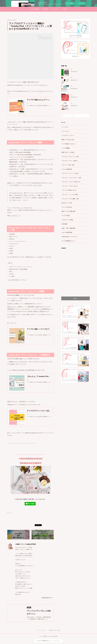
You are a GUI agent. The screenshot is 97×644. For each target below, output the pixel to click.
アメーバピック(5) (19, 443)
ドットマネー (65, 127)
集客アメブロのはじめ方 (68, 140)
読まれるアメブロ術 (67, 203)
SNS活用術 (65, 224)
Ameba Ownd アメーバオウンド (70, 237)
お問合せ (65, 9)
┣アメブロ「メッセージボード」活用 (71, 178)
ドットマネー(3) (11, 443)
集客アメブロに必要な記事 (68, 211)
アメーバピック (66, 131)
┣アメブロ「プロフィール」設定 (70, 157)
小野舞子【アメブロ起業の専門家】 (26, 544)
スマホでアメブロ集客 (67, 220)
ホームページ (55, 9)
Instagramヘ (76, 298)
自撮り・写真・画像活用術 (68, 228)
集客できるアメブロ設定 (68, 152)
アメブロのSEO (66, 216)
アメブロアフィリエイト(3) (29, 443)
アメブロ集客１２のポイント (69, 144)
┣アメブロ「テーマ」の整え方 (70, 161)
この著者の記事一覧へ (47, 598)
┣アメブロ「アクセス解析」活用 (70, 199)
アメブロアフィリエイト (68, 135)
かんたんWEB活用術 (67, 232)
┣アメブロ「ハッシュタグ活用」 (70, 194)
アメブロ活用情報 (35, 9)
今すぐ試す (70, 3)
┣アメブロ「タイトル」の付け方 (70, 173)
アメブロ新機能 (66, 148)
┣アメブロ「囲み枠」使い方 (69, 190)
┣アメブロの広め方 (67, 207)
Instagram (45, 9)
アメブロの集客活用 (67, 169)
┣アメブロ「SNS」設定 (68, 165)
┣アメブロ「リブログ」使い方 (70, 186)
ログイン (81, 3)
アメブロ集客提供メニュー (68, 241)
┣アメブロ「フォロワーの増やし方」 (71, 182)
